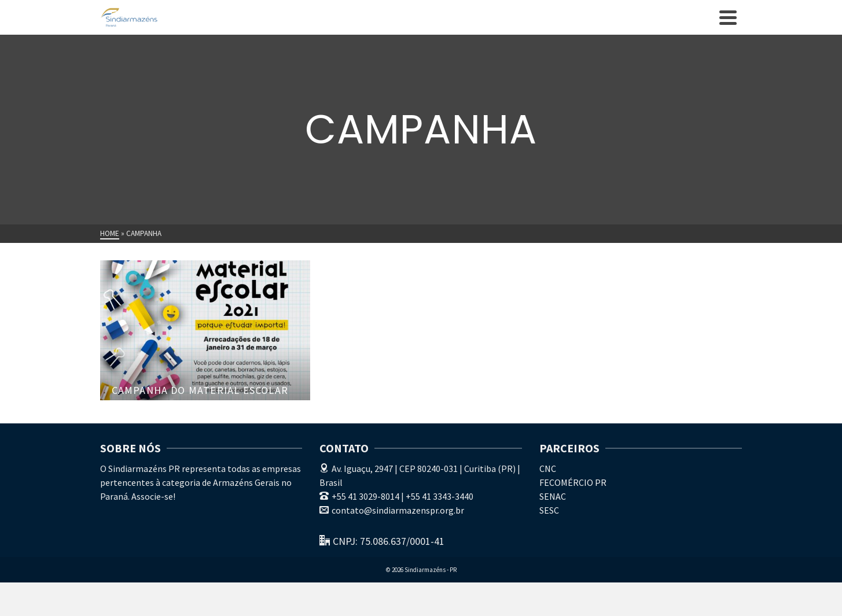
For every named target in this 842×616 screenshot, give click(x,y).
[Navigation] (728, 17)
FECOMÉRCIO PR (573, 482)
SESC (549, 510)
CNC (548, 469)
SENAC (553, 496)
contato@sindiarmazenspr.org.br (392, 510)
